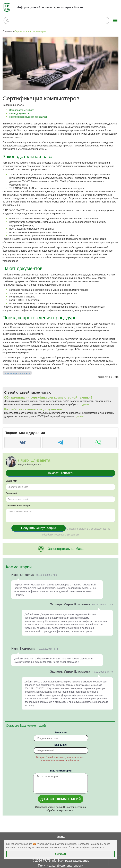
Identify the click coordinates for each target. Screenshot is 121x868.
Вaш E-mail (61, 745)
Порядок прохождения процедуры (28, 117)
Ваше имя (11, 481)
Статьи (60, 837)
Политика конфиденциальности (60, 866)
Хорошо (61, 854)
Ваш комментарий (61, 771)
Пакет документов (19, 113)
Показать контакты (61, 473)
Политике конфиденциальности (86, 847)
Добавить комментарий (61, 799)
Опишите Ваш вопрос (18, 506)
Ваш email (11, 493)
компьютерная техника (17, 373)
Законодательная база (22, 110)
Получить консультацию (38, 528)
